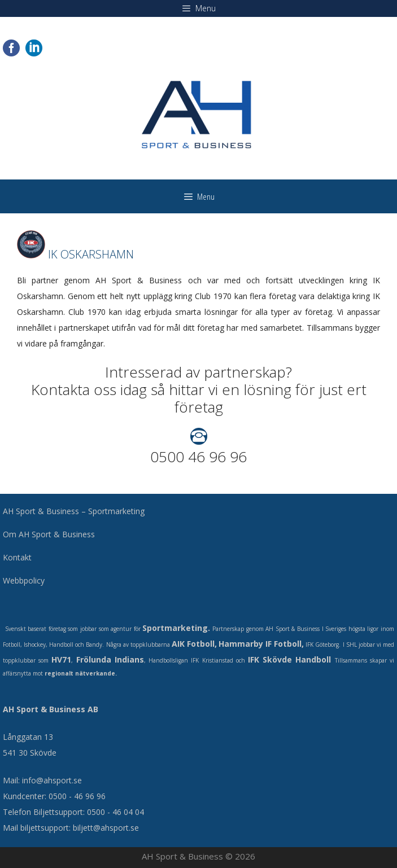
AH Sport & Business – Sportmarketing (74, 511)
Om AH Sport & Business (49, 534)
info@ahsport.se (52, 780)
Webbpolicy (24, 580)
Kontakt (17, 557)
